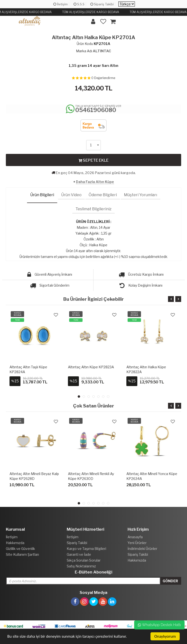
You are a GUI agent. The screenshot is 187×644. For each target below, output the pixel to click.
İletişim (61, 4)
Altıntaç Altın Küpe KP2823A (91, 367)
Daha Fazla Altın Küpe (95, 182)
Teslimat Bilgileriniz (93, 209)
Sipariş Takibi (102, 4)
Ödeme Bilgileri (103, 195)
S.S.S (79, 4)
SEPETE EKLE (93, 160)
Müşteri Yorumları (140, 195)
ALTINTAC (102, 51)
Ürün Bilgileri (42, 195)
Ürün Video (71, 195)
